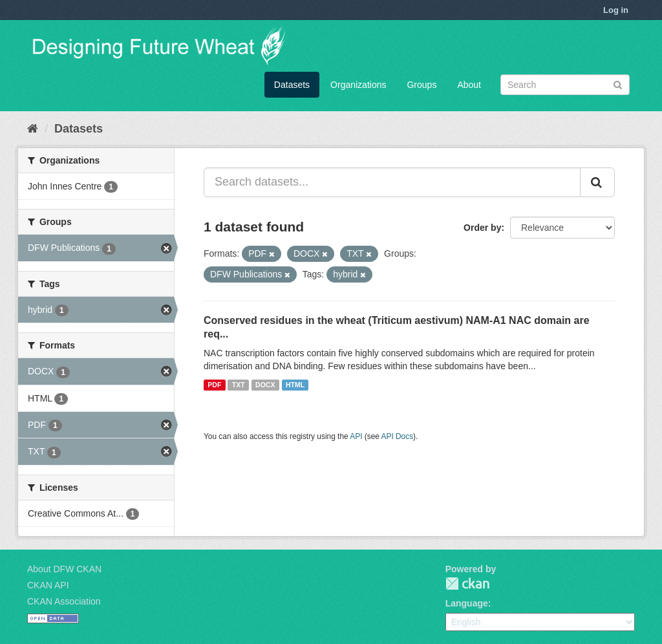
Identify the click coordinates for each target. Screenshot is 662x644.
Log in (616, 10)
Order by (482, 228)
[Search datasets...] (392, 182)
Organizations (358, 85)
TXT (239, 385)
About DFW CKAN (64, 569)
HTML (295, 385)
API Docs (398, 436)
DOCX (265, 385)
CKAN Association (64, 601)
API (356, 436)
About (469, 85)
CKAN (467, 584)
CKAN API (48, 585)
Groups (422, 85)
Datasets (292, 85)
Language (467, 603)
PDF (214, 385)
